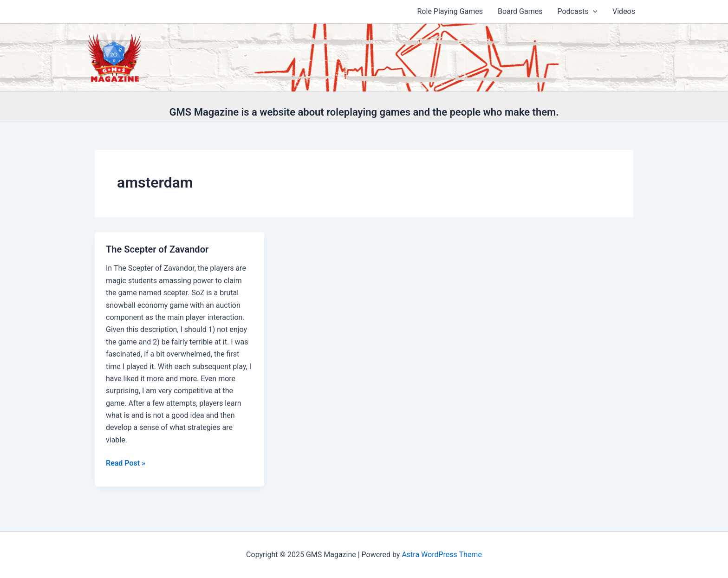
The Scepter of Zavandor (157, 249)
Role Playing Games (450, 11)
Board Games (520, 11)
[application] (593, 12)
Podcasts (577, 12)
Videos (624, 11)
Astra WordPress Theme (442, 555)
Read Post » (126, 463)
